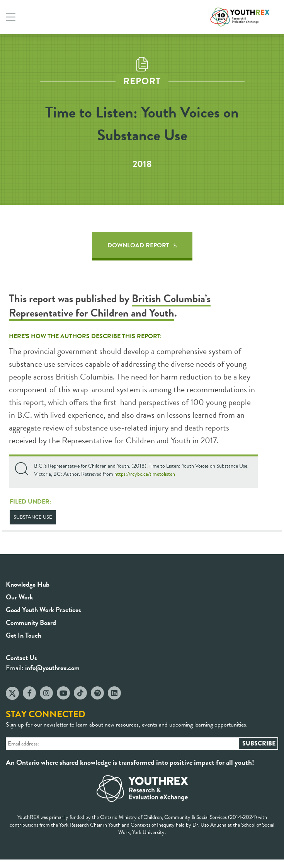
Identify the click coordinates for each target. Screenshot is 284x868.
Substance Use (33, 517)
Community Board (31, 622)
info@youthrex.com (52, 668)
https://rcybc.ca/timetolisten (145, 474)
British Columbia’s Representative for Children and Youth (110, 306)
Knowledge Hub (28, 584)
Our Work (20, 597)
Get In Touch (24, 635)
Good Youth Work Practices (43, 610)
